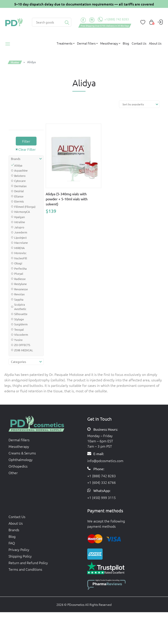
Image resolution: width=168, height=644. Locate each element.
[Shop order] (139, 104)
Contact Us (139, 43)
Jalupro (19, 227)
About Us (155, 43)
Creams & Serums (22, 453)
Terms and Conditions (25, 569)
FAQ (12, 543)
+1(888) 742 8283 (113, 20)
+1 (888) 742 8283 (101, 476)
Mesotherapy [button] (109, 43)
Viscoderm (21, 335)
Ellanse (19, 196)
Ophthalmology (21, 459)
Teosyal (19, 329)
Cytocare (20, 181)
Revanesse (21, 289)
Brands (14, 530)
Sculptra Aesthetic (20, 307)
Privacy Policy (19, 549)
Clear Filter (27, 149)
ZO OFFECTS (22, 345)
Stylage (19, 319)
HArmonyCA (22, 212)
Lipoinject (20, 238)
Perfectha (20, 268)
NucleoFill (21, 258)
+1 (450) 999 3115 (101, 497)
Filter (26, 141)
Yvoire (18, 340)
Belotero (20, 176)
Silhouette (21, 314)
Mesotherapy (19, 446)
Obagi (18, 263)
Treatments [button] (65, 43)
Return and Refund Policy (28, 563)
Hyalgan (19, 217)
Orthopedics (18, 466)
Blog (126, 43)
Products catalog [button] (9, 44)
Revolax (19, 294)
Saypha (19, 299)
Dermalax (20, 186)
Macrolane (21, 243)
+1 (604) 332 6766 (101, 482)
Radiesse (20, 279)
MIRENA (19, 248)
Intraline (20, 222)
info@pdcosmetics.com (105, 461)
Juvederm (21, 232)
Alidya (18, 165)
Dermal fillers (19, 440)
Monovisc (20, 253)
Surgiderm (21, 324)
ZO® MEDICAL (24, 350)
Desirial (19, 191)
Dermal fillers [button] (86, 43)
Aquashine (21, 170)
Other (13, 473)
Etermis (19, 201)
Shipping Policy (20, 556)
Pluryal (19, 274)
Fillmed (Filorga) (25, 207)
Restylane (20, 284)
